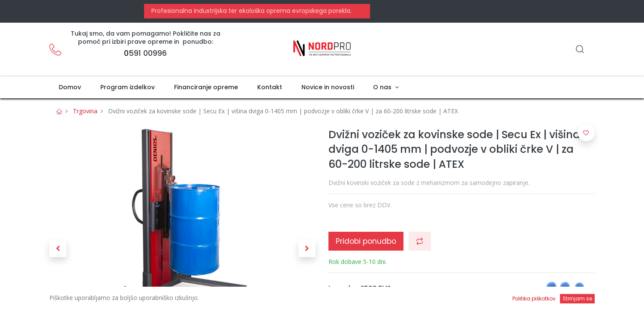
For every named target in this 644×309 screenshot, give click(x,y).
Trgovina (85, 111)
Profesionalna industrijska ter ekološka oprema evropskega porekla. (251, 11)
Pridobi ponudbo (366, 241)
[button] (58, 248)
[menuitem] (70, 88)
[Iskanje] (580, 50)
